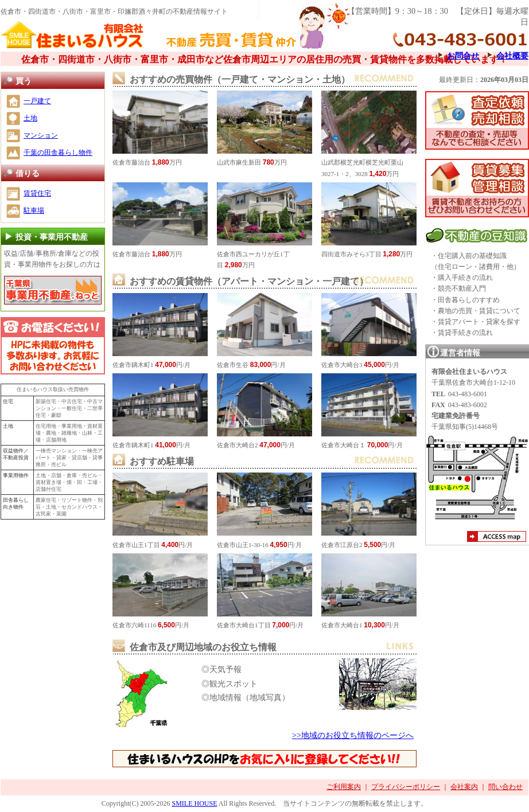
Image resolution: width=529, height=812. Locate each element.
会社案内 (464, 787)
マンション (41, 135)
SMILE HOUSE (194, 803)
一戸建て (37, 101)
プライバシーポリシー (406, 787)
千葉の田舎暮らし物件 (58, 153)
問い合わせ (505, 787)
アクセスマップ (497, 538)
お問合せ (463, 56)
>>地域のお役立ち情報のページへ (353, 735)
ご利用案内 (344, 787)
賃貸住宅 (37, 193)
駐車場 (34, 210)
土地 (30, 118)
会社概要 (512, 56)
